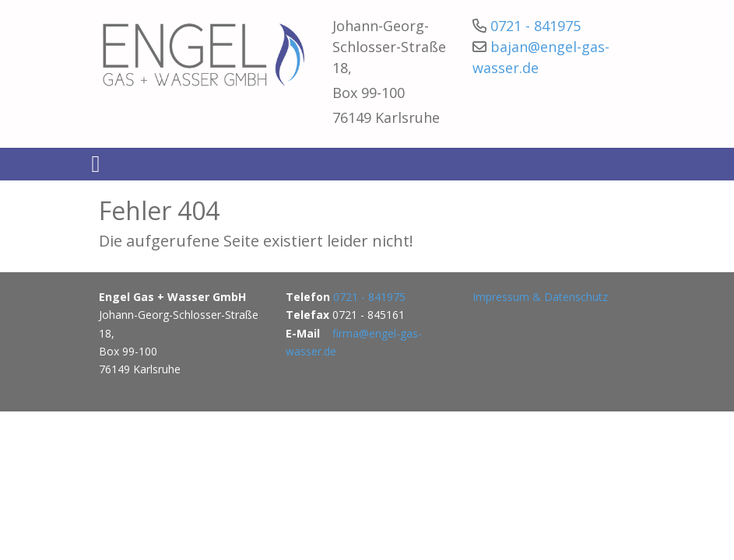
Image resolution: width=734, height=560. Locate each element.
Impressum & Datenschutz (540, 297)
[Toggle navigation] (96, 164)
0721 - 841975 (536, 26)
